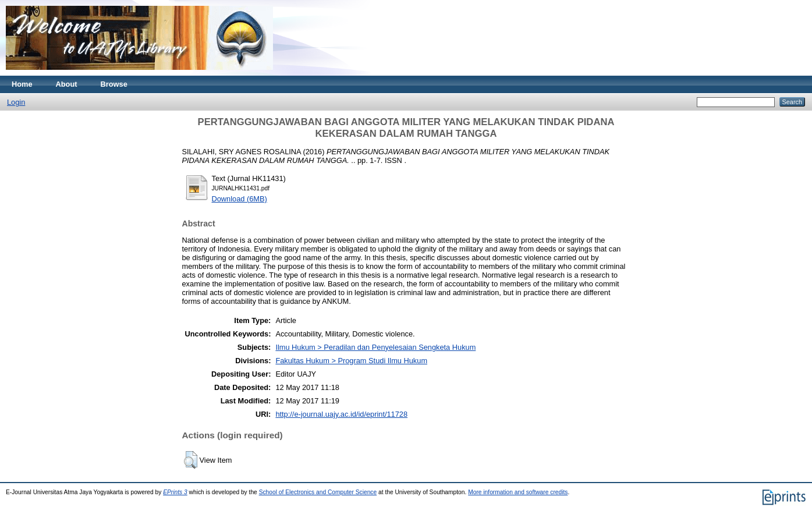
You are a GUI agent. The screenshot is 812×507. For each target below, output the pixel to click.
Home (22, 84)
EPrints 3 (175, 492)
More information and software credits (518, 492)
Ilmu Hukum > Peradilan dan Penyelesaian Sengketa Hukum (375, 347)
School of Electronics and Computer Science (318, 492)
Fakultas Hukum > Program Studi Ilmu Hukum (351, 361)
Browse (114, 84)
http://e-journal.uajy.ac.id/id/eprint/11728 (341, 414)
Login (16, 102)
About (67, 84)
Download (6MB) (240, 199)
